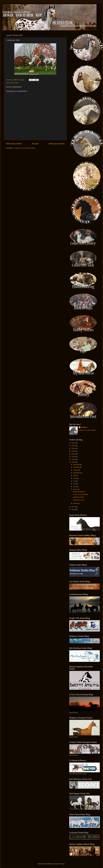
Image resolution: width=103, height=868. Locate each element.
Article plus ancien (57, 144)
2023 (73, 448)
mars (75, 487)
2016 (73, 510)
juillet (75, 478)
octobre (76, 470)
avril (75, 484)
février (75, 489)
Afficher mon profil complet (87, 430)
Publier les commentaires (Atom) (25, 148)
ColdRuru (84, 427)
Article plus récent (14, 144)
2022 (73, 451)
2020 (73, 457)
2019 (73, 459)
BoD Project (15, 83)
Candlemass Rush (79, 500)
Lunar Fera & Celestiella (80, 494)
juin (74, 481)
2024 (73, 446)
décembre (77, 465)
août (75, 475)
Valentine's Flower (79, 497)
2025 (73, 443)
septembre (77, 473)
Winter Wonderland (79, 492)
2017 (73, 507)
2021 (73, 454)
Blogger (62, 864)
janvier (75, 503)
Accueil (35, 144)
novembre (77, 467)
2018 (73, 462)
